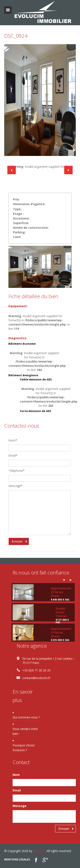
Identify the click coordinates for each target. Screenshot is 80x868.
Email (13, 455)
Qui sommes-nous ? (26, 717)
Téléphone (17, 471)
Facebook (36, 860)
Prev (64, 580)
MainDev (39, 851)
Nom (13, 440)
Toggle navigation (8, 10)
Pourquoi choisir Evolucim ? (24, 748)
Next (68, 170)
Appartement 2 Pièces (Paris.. (61, 592)
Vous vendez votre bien (25, 731)
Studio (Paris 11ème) (61, 612)
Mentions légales (17, 859)
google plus (45, 860)
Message (15, 486)
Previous (12, 170)
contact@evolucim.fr (36, 678)
